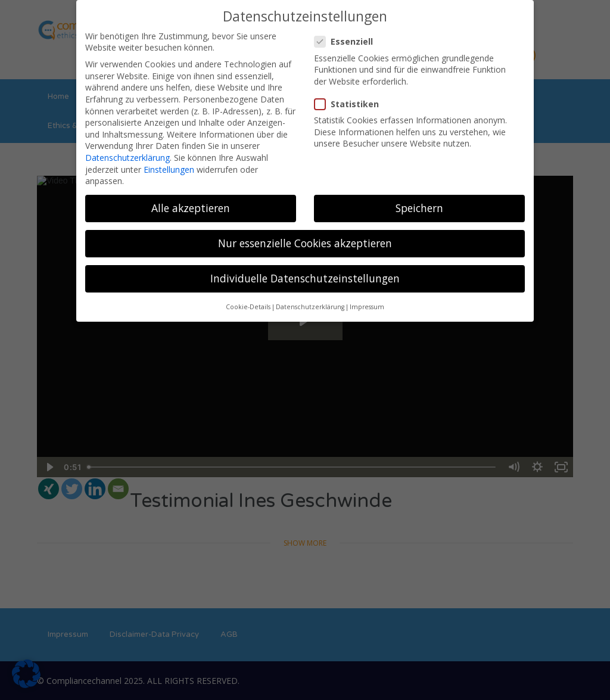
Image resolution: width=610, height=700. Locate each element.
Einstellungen (169, 169)
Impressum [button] (367, 307)
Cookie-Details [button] (248, 307)
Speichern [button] (419, 208)
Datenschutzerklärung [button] (310, 307)
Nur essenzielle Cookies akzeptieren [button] (305, 243)
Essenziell (347, 41)
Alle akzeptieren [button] (191, 208)
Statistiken (350, 104)
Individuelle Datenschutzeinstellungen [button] (305, 278)
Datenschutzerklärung (127, 158)
